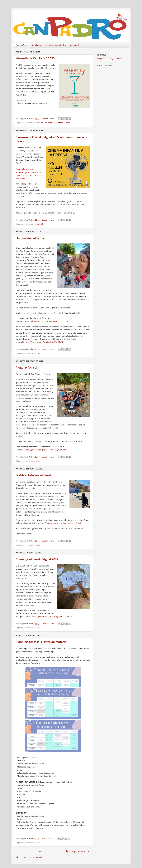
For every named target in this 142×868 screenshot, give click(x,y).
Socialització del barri (62, 123)
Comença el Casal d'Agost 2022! (38, 559)
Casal (38, 224)
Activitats (39, 123)
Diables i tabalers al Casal (33, 475)
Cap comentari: (48, 119)
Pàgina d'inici (22, 45)
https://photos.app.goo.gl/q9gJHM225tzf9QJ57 (52, 617)
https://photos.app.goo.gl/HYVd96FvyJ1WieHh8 (46, 450)
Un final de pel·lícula (30, 238)
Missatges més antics (78, 851)
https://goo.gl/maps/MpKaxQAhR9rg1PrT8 (44, 342)
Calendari (75, 45)
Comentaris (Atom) (34, 857)
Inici (41, 851)
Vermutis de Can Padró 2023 (35, 59)
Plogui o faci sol (26, 368)
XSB (42, 224)
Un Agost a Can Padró (56, 45)
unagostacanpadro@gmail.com (109, 59)
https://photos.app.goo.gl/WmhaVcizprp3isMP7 (61, 523)
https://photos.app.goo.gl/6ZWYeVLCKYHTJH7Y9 (46, 321)
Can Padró (37, 45)
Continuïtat (48, 123)
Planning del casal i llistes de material (41, 642)
